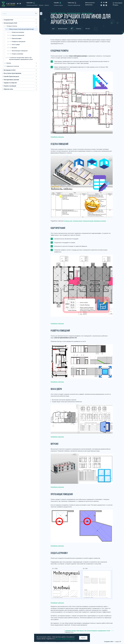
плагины (78, 29)
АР (71, 29)
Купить (47, 5)
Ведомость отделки (100, 221)
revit (53, 29)
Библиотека (89, 5)
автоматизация (63, 29)
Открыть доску (58, 5)
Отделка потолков (88, 221)
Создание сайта (109, 642)
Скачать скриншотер (74, 5)
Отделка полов (77, 221)
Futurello (56, 3)
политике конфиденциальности (65, 639)
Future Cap (71, 3)
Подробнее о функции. (57, 137)
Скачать (41, 5)
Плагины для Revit (32, 5)
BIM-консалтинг (90, 3)
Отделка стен (68, 221)
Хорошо (83, 638)
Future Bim (30, 3)
